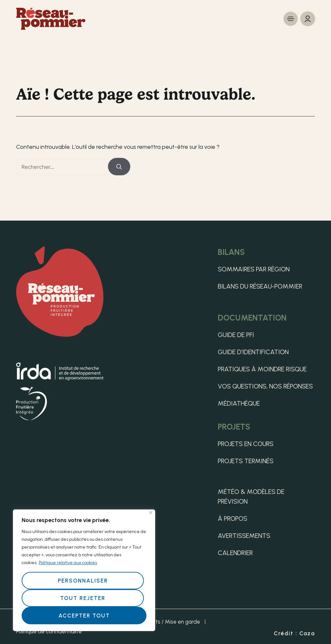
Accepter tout (84, 616)
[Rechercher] (119, 167)
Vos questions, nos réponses (265, 386)
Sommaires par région (254, 269)
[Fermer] (151, 513)
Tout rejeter (83, 598)
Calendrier (235, 553)
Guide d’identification (253, 352)
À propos (233, 518)
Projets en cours (246, 444)
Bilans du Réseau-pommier (260, 286)
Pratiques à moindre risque (262, 369)
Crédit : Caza (294, 633)
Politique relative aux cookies (68, 563)
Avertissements (244, 536)
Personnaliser (83, 581)
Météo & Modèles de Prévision (251, 497)
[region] (84, 570)
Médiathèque (239, 403)
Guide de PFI (236, 335)
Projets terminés (246, 461)
